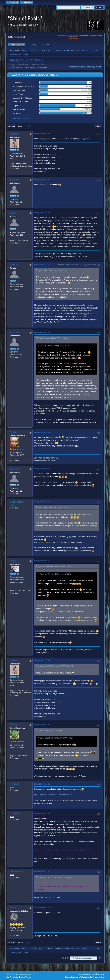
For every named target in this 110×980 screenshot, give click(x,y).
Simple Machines (25, 974)
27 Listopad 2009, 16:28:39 (44, 908)
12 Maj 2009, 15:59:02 (42, 134)
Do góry (12, 942)
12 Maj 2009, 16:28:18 (42, 180)
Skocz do (65, 958)
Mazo (13, 213)
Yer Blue (14, 180)
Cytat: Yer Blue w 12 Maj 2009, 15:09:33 (54, 271)
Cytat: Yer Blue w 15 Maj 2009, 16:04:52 (54, 508)
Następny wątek (94, 67)
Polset (13, 561)
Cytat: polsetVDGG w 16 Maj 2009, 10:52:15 (55, 666)
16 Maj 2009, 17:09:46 (42, 784)
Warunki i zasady (90, 974)
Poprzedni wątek (77, 67)
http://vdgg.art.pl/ (83, 139)
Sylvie (98, 50)
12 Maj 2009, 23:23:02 (42, 265)
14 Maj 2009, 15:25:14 (42, 332)
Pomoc (80, 974)
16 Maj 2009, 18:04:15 (42, 813)
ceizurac (14, 134)
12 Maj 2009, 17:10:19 (42, 213)
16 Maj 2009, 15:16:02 (42, 725)
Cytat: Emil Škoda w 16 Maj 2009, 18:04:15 (55, 877)
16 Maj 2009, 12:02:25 (42, 660)
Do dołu (12, 126)
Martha (13, 908)
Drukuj (98, 126)
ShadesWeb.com (25, 977)
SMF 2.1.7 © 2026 (12, 974)
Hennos (14, 725)
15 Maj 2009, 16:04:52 (42, 469)
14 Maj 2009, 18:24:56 (42, 432)
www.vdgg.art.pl (76, 850)
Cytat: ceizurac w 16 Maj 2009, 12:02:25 (54, 730)
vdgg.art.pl (73, 36)
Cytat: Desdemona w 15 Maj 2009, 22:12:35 (55, 567)
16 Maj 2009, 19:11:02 (42, 871)
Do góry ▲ (101, 974)
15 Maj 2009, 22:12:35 (42, 502)
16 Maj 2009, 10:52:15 (42, 561)
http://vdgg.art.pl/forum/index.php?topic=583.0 (54, 795)
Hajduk (13, 264)
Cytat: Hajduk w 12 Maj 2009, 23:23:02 (53, 338)
